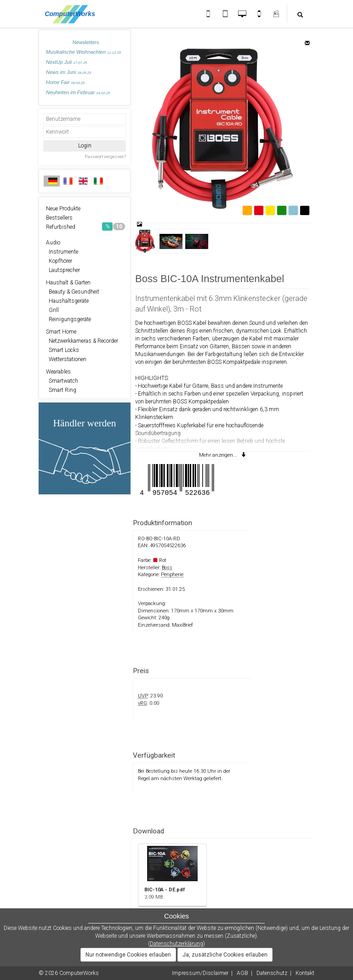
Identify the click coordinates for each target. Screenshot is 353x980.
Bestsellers (59, 218)
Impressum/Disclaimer (200, 973)
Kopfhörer (59, 261)
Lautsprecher (63, 270)
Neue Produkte (63, 209)
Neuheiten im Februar (78, 92)
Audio (53, 243)
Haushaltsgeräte (67, 301)
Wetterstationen (66, 359)
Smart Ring (61, 390)
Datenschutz (272, 973)
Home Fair (65, 82)
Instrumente (62, 252)
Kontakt (305, 973)
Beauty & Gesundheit (73, 292)
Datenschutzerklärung (176, 944)
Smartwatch (62, 381)
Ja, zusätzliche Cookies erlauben (225, 955)
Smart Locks (63, 350)
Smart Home (61, 332)
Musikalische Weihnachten (83, 52)
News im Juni (68, 72)
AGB (242, 973)
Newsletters (86, 42)
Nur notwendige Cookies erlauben (128, 955)
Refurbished (85, 227)
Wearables (58, 372)
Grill (52, 310)
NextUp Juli (66, 62)
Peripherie (172, 575)
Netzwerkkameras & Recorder (82, 341)
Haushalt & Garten (68, 283)
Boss (167, 568)
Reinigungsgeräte (68, 319)
